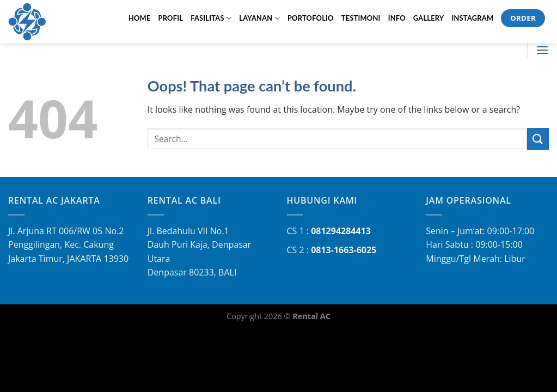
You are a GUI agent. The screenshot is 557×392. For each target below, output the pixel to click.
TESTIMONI (361, 18)
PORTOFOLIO (311, 18)
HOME (140, 18)
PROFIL (171, 18)
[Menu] (542, 50)
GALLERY (429, 18)
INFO (397, 18)
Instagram (472, 18)
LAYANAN (259, 18)
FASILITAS (211, 18)
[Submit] (538, 139)
